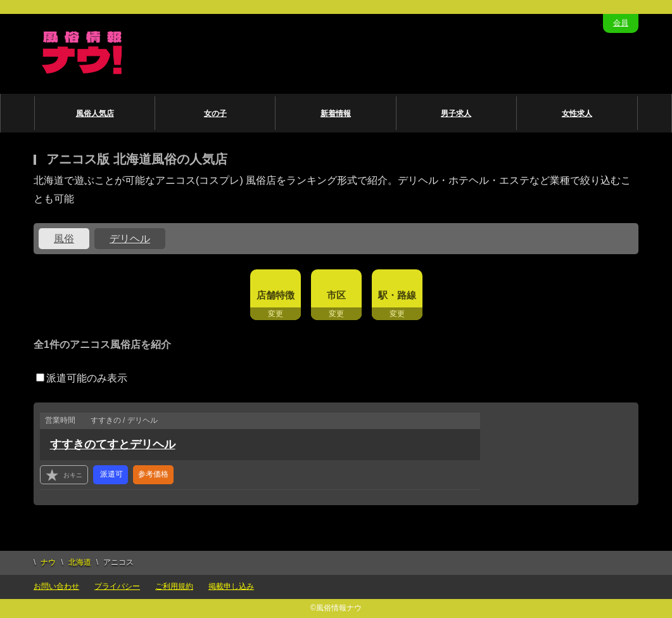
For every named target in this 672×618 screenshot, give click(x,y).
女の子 (215, 113)
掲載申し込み (231, 586)
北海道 (80, 562)
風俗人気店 (95, 113)
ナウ (48, 562)
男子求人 (456, 113)
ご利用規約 (174, 586)
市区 (336, 295)
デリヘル (130, 239)
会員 (621, 23)
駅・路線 (397, 295)
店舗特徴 (276, 295)
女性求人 (577, 113)
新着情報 (336, 113)
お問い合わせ (56, 586)
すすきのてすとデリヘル (113, 444)
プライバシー (117, 586)
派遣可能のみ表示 (82, 378)
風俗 (64, 239)
